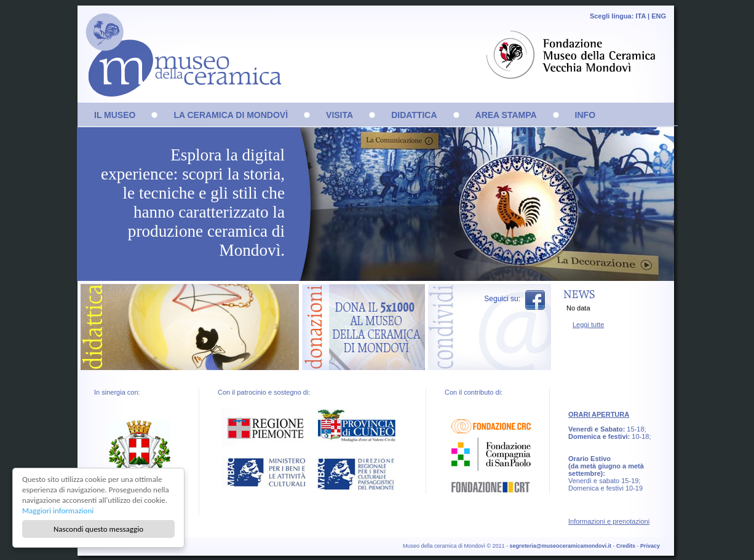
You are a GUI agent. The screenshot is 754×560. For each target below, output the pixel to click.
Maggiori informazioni (58, 511)
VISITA (339, 115)
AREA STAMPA (506, 115)
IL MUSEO (115, 115)
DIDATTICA (414, 115)
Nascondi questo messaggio (98, 529)
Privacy (650, 546)
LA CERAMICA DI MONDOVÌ (231, 115)
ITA (641, 16)
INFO (585, 115)
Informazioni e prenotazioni (609, 521)
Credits (626, 546)
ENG (659, 16)
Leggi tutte (588, 325)
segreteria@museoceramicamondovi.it (561, 546)
